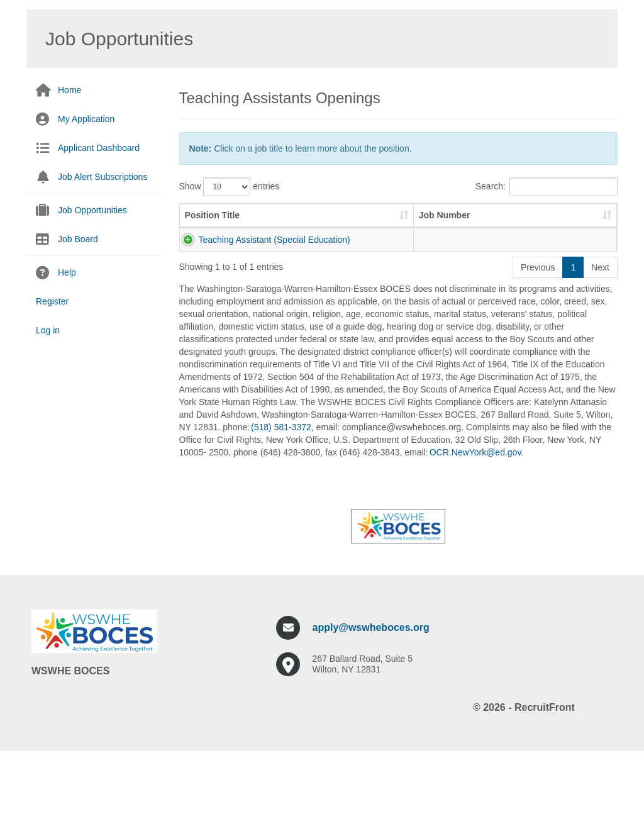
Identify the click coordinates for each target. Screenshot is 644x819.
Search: (547, 187)
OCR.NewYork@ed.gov (475, 515)
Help (67, 272)
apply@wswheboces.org (371, 690)
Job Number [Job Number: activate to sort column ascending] (275, 221)
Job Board (78, 239)
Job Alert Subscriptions (103, 177)
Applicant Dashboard (99, 148)
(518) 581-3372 (281, 490)
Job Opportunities (92, 210)
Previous (538, 330)
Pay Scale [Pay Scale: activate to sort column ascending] (564, 228)
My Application (86, 119)
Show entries (230, 187)
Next (600, 330)
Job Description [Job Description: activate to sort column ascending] (352, 228)
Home (69, 90)
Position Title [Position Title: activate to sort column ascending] (202, 221)
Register (52, 301)
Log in (48, 330)
